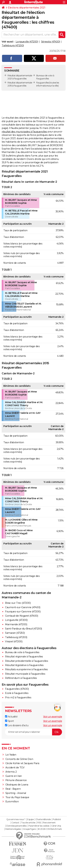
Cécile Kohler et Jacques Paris (22, 763)
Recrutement (49, 823)
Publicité (57, 819)
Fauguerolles (43, 83)
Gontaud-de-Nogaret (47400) (21, 616)
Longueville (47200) (27, 42)
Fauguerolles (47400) (17, 689)
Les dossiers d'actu (17, 725)
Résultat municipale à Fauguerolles (25, 674)
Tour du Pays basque (17, 797)
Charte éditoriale (43, 819)
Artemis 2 (11, 772)
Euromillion (12, 802)
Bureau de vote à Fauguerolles (22, 652)
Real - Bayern (13, 789)
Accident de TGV (15, 768)
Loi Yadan (11, 755)
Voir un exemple (53, 717)
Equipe (30, 819)
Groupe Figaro (29, 829)
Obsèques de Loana (17, 785)
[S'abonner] (33, 732)
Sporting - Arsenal (16, 793)
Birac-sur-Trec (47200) (18, 603)
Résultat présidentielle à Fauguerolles (27, 661)
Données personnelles (16, 826)
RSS (39, 823)
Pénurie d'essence (16, 780)
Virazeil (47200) (14, 641)
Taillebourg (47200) (13, 46)
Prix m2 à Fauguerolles (18, 697)
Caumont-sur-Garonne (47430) (23, 607)
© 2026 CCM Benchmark (50, 829)
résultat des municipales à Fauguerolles (24, 132)
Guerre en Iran (14, 776)
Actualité (11, 717)
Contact (15, 823)
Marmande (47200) (16, 624)
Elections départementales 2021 (27, 8)
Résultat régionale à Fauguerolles (24, 657)
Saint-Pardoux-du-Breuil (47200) (24, 629)
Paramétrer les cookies (39, 826)
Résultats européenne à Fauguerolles (26, 669)
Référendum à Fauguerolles (21, 678)
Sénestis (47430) (51, 42)
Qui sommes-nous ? (16, 819)
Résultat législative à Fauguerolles (24, 665)
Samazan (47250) (15, 633)
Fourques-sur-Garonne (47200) (23, 612)
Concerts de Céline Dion (19, 759)
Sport (9, 721)
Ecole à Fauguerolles (17, 693)
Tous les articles (28, 823)
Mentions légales (13, 829)
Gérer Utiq (56, 826)
